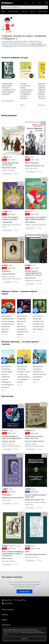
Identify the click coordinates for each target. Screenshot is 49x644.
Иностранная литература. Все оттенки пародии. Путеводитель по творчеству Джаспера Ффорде (8, 324)
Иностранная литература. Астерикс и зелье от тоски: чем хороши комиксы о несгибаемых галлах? (24, 374)
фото (21, 129)
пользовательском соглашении (12, 633)
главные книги (7, 46)
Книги (3, 11)
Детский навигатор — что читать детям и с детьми (20, 343)
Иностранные (13, 11)
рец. (20, 127)
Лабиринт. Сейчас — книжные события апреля (19, 293)
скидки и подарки (36, 44)
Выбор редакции (9, 115)
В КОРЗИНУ (7, 174)
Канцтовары (43, 11)
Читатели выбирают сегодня (15, 58)
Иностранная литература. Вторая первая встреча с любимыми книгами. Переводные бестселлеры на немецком (7, 377)
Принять (24, 638)
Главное (24, 11)
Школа (33, 11)
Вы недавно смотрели (12, 577)
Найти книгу (24, 591)
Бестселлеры (8, 396)
